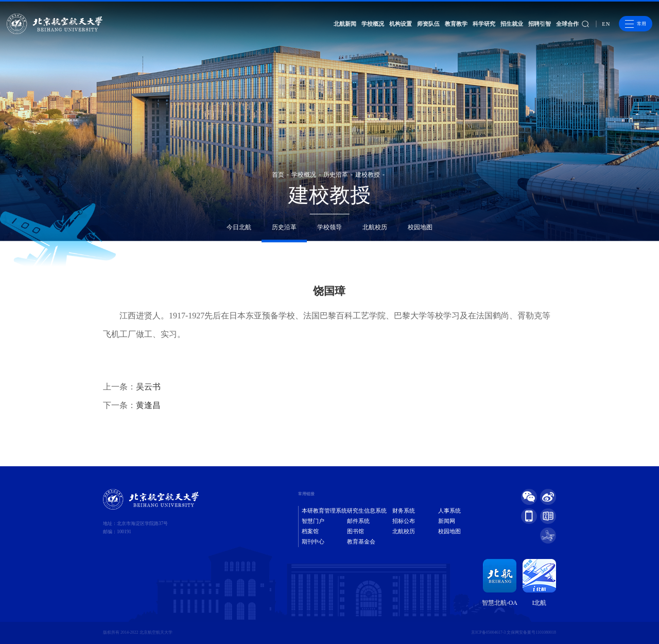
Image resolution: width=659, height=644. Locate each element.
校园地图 (420, 227)
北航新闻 (345, 24)
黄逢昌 (148, 405)
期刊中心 (313, 542)
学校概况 (373, 24)
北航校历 (375, 227)
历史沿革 (336, 175)
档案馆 (310, 531)
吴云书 (148, 387)
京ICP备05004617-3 (488, 632)
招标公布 (404, 521)
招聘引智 (540, 24)
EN (606, 24)
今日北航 (239, 227)
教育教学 (456, 24)
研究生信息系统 (367, 511)
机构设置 (401, 24)
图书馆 (355, 531)
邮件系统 (358, 521)
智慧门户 (313, 521)
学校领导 (329, 227)
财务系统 (404, 511)
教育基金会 (361, 542)
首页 (278, 175)
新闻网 (447, 521)
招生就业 (512, 24)
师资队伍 (428, 24)
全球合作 (567, 24)
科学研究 (484, 24)
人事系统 (449, 511)
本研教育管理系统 (324, 511)
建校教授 (368, 175)
